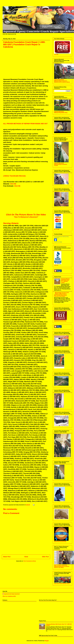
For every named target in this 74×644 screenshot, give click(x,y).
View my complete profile (9, 596)
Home (26, 557)
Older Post (45, 557)
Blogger (47, 641)
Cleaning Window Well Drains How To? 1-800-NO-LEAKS (65, 281)
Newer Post (7, 557)
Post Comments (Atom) (30, 561)
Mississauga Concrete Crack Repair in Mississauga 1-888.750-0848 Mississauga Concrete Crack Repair (61, 294)
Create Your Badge (58, 242)
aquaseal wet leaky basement (12, 594)
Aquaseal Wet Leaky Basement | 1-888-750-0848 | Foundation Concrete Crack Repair (4, 4)
